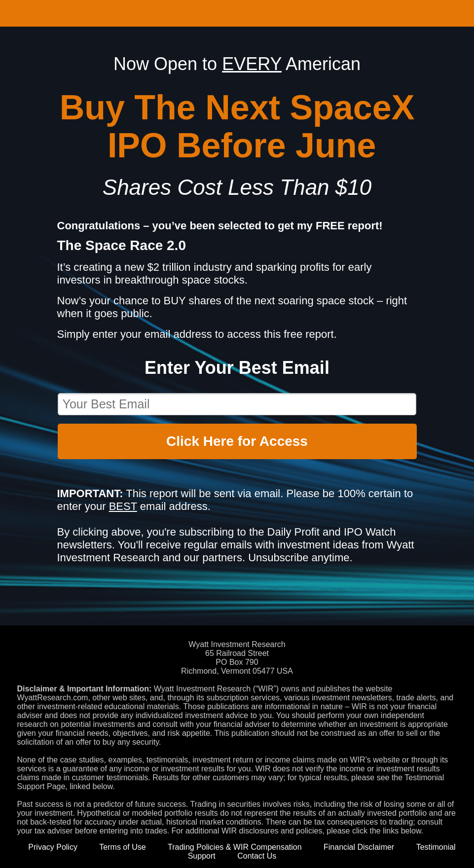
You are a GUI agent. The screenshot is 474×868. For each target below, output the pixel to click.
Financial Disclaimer (359, 847)
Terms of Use (122, 847)
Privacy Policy (53, 847)
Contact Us (257, 856)
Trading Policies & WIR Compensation (235, 847)
